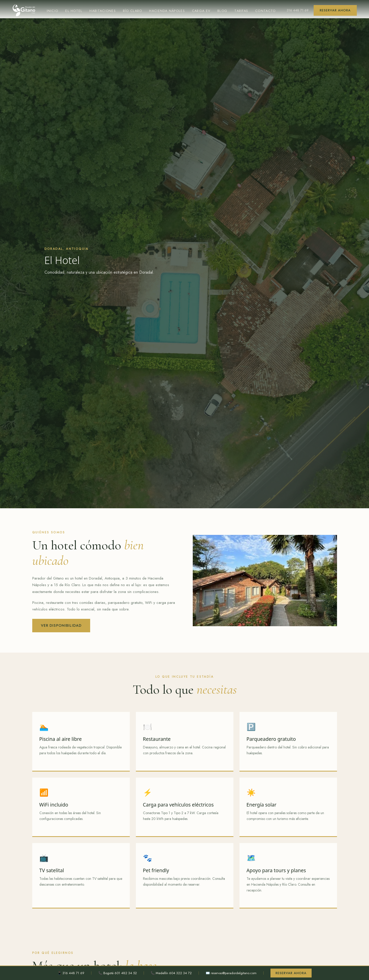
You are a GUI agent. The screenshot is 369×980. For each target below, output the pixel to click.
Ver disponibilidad (62, 626)
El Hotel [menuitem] (74, 11)
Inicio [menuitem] (52, 11)
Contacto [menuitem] (268, 11)
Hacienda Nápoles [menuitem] (169, 11)
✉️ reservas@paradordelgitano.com (231, 973)
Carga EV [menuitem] (203, 11)
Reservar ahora (335, 10)
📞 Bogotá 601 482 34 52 (115, 973)
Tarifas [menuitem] (244, 11)
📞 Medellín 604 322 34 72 (169, 973)
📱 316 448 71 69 (68, 973)
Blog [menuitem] (224, 11)
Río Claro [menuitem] (134, 11)
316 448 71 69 (299, 10)
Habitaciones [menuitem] (103, 11)
